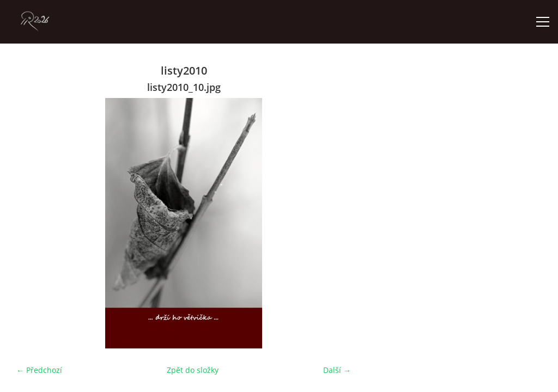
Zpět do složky (193, 370)
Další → (337, 370)
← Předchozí (39, 370)
